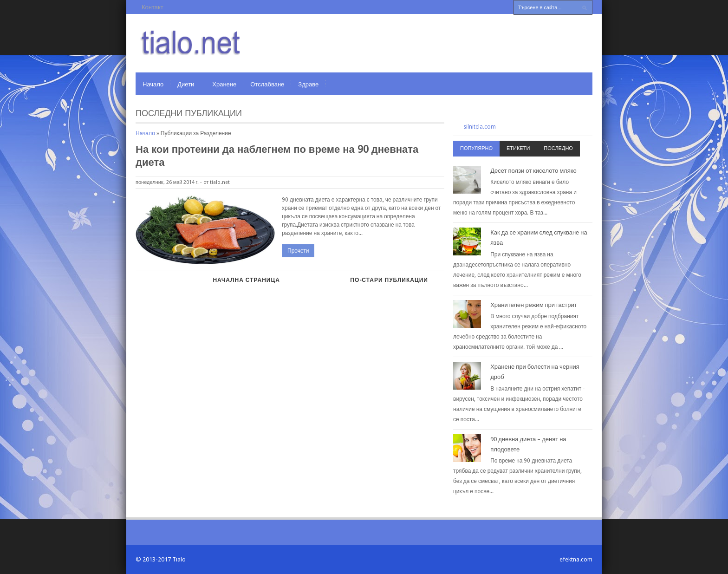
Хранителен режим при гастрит (534, 305)
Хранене (224, 84)
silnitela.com (480, 127)
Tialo (179, 559)
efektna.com (576, 559)
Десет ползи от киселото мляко (533, 171)
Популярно (476, 148)
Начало (153, 84)
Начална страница (246, 280)
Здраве (308, 84)
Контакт (153, 7)
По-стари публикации (389, 280)
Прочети (298, 251)
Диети (186, 84)
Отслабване (267, 84)
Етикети (518, 148)
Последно (558, 148)
